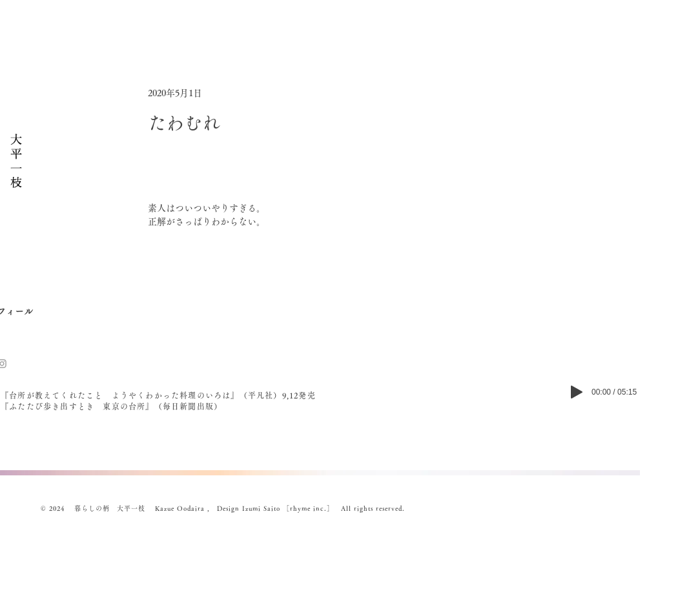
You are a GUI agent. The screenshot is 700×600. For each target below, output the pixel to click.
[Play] (577, 392)
